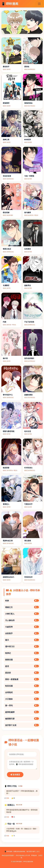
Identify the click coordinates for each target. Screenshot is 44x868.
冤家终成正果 (8, 541)
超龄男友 (28, 285)
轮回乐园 (22, 686)
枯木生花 (28, 431)
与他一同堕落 (29, 176)
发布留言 (15, 775)
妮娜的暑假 (28, 395)
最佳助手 (6, 67)
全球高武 (22, 692)
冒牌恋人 (6, 504)
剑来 (22, 601)
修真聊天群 (22, 719)
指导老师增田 (29, 358)
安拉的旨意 (7, 176)
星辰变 (22, 673)
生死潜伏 (28, 249)
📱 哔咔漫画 (10, 4)
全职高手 (22, 633)
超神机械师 (22, 712)
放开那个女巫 (22, 725)
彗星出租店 (7, 249)
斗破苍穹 (22, 627)
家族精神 (6, 103)
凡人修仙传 (22, 620)
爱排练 (27, 67)
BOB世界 (28, 139)
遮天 (22, 640)
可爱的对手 (28, 504)
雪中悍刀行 (22, 646)
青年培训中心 (8, 395)
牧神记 (22, 653)
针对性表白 (28, 468)
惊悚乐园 (22, 660)
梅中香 (5, 358)
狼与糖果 (28, 212)
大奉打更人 (22, 614)
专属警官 (6, 285)
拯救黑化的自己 (9, 577)
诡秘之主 (22, 607)
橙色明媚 (6, 212)
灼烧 (4, 322)
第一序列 (22, 705)
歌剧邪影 (6, 468)
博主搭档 (28, 541)
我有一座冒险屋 (22, 679)
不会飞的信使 (29, 322)
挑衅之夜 (6, 139)
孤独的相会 (28, 103)
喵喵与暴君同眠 (9, 431)
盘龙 (22, 666)
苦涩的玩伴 (28, 577)
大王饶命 (22, 699)
